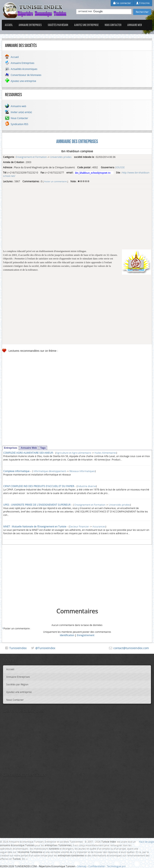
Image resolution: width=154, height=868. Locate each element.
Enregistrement (86, 635)
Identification (67, 635)
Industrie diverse (87, 486)
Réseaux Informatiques (82, 471)
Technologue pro (116, 866)
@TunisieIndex (45, 648)
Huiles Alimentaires (105, 453)
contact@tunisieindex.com (131, 648)
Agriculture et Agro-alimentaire (74, 453)
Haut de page (146, 842)
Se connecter (122, 3)
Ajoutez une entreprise (86, 25)
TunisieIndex (18, 648)
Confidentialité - (98, 866)
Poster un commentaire (55, 181)
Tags (43, 448)
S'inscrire (143, 3)
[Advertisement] (77, 221)
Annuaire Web (29, 448)
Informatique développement (49, 471)
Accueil (9, 25)
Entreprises (11, 448)
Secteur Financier (79, 526)
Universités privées (61, 157)
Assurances (99, 526)
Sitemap (82, 866)
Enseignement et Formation (31, 157)
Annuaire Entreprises (30, 25)
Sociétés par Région (58, 25)
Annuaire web (135, 25)
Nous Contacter (113, 25)
